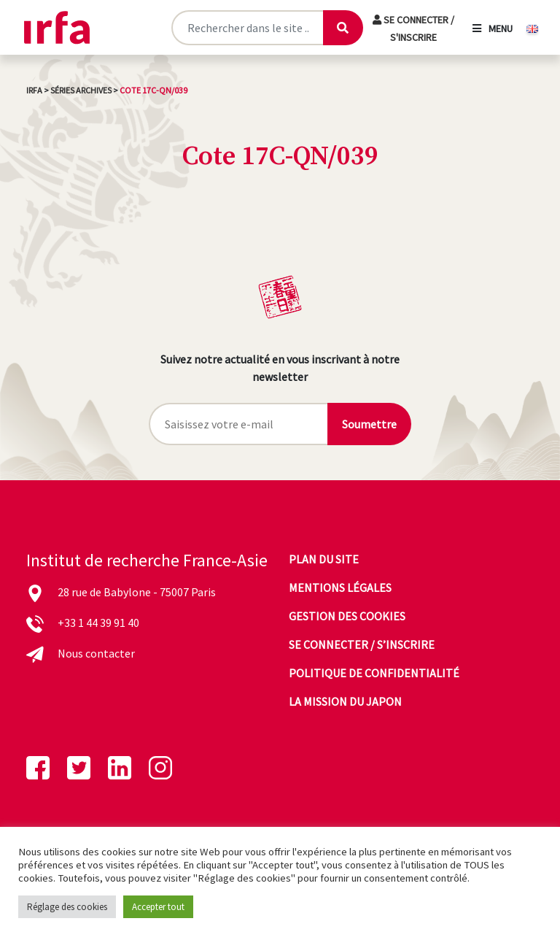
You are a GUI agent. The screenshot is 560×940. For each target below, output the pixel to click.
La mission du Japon (345, 701)
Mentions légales (340, 587)
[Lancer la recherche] (343, 28)
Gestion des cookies (347, 616)
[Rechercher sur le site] (247, 28)
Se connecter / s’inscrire (362, 644)
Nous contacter (96, 653)
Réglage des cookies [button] (67, 907)
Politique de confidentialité (374, 673)
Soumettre (369, 424)
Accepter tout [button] (158, 907)
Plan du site (324, 559)
